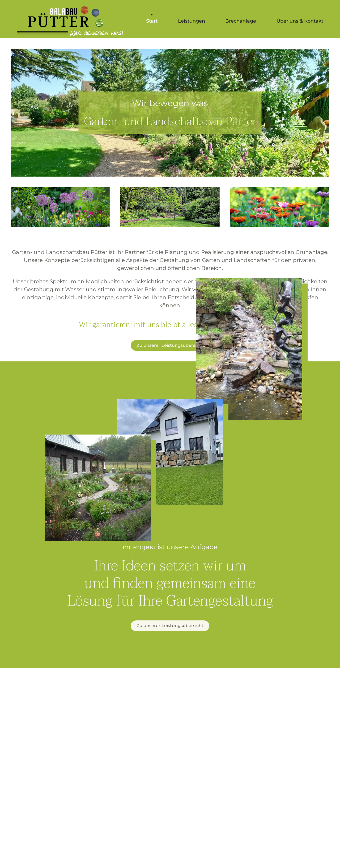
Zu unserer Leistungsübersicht (170, 345)
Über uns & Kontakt (300, 21)
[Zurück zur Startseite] (70, 21)
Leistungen (192, 21)
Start (152, 21)
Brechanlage (241, 21)
